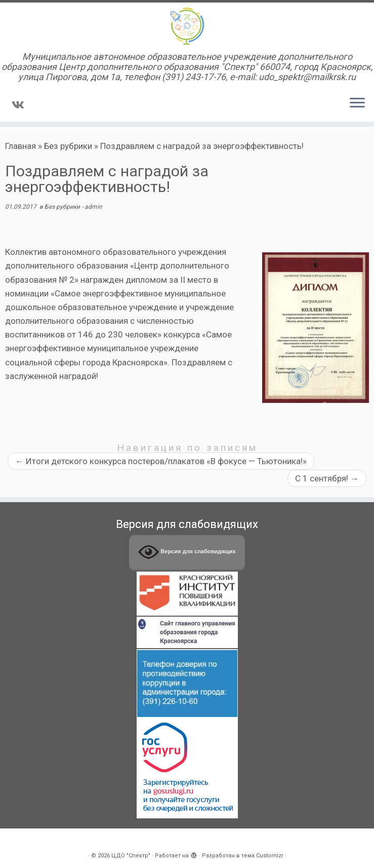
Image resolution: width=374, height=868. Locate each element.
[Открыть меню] (357, 103)
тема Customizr (262, 856)
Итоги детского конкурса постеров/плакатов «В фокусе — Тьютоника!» (161, 461)
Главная (20, 146)
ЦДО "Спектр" (131, 856)
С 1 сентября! (327, 478)
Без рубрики (68, 146)
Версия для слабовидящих (187, 552)
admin (93, 207)
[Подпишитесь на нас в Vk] (21, 105)
